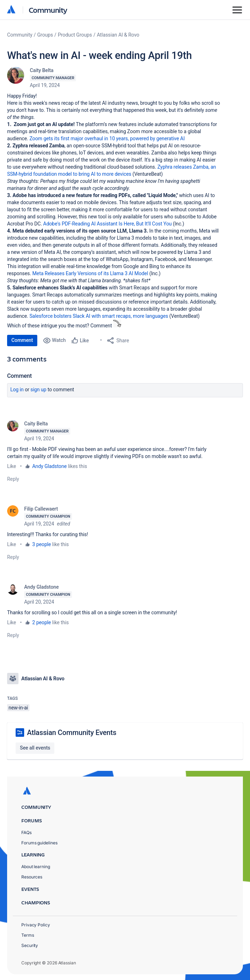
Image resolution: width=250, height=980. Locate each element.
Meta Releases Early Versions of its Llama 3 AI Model (90, 273)
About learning (36, 867)
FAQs (26, 832)
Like (12, 466)
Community (48, 10)
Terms (28, 935)
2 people (42, 622)
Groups (45, 35)
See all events (35, 748)
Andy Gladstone (50, 466)
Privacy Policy (36, 925)
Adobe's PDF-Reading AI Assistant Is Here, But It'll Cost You (108, 224)
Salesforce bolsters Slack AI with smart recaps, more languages (99, 316)
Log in (17, 390)
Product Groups (75, 35)
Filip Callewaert (41, 509)
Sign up (39, 390)
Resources (32, 877)
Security (30, 945)
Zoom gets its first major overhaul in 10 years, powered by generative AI (107, 138)
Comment (22, 340)
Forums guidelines (39, 843)
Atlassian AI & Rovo (118, 35)
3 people (42, 544)
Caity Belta (42, 70)
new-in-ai (18, 708)
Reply (13, 479)
